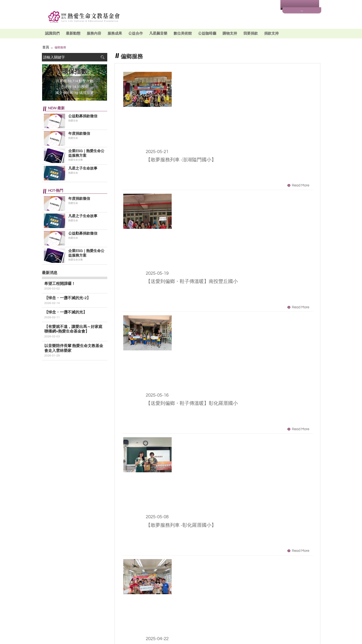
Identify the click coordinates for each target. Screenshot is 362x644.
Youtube (118, 616)
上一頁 (187, 575)
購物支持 (230, 33)
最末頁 (266, 575)
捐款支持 (271, 33)
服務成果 (115, 33)
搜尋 (102, 57)
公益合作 (136, 33)
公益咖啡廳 (207, 33)
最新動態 (73, 33)
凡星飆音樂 (158, 33)
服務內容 (94, 33)
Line (127, 616)
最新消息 (267, 5)
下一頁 (248, 575)
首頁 (45, 47)
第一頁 (169, 575)
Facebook (109, 616)
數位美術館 (183, 33)
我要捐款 (251, 33)
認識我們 (52, 33)
